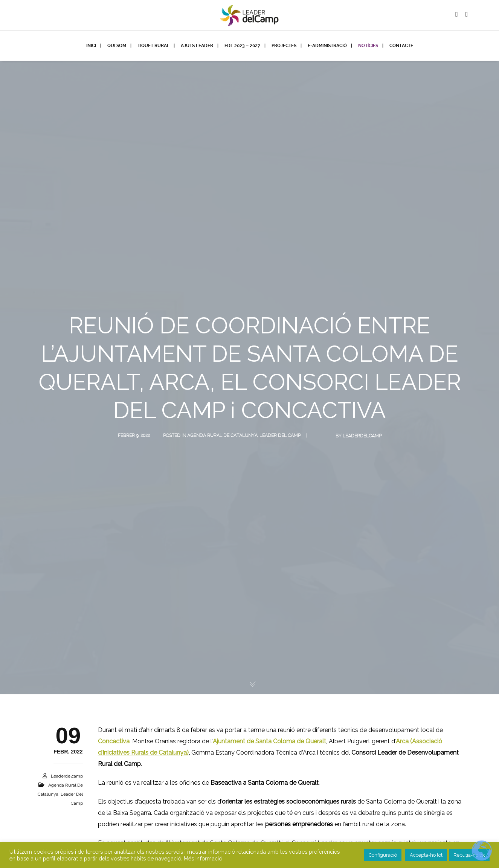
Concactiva (114, 741)
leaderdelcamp (362, 436)
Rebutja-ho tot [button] (469, 855)
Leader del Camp (280, 436)
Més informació (203, 858)
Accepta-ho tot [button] (426, 855)
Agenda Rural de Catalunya (222, 436)
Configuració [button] (383, 855)
